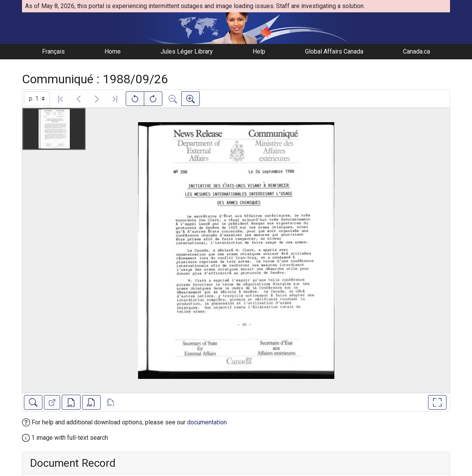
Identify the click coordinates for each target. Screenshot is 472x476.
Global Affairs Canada (334, 51)
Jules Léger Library (187, 51)
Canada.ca (416, 51)
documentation (207, 422)
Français (53, 51)
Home (113, 51)
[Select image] (37, 99)
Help (259, 51)
